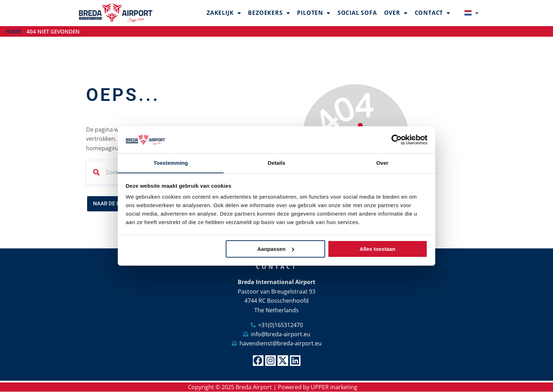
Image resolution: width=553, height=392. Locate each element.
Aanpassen (276, 249)
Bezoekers (269, 13)
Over (396, 13)
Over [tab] (382, 163)
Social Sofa (357, 13)
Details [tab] (276, 163)
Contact (433, 13)
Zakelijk (224, 13)
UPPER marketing (334, 387)
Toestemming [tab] (171, 163)
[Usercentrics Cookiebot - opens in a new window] (397, 140)
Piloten (314, 13)
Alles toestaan (378, 249)
